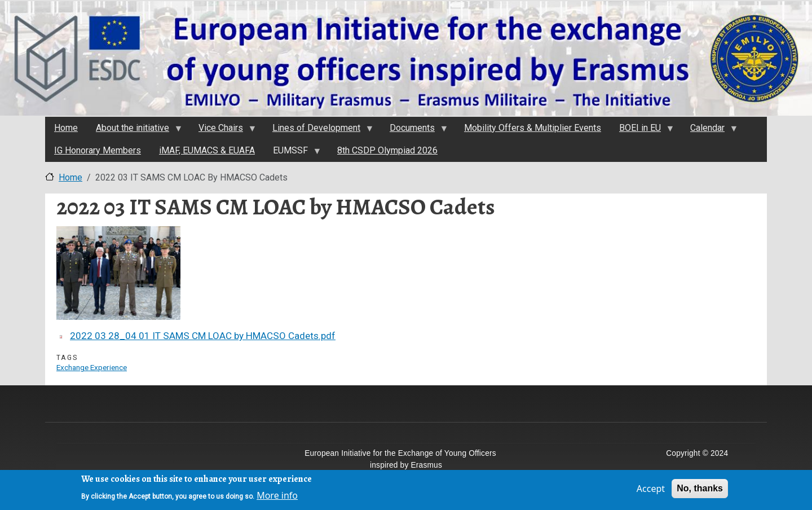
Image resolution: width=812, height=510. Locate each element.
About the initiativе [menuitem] (134, 131)
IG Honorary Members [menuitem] (98, 150)
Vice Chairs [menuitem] (222, 131)
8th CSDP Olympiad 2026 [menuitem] (387, 150)
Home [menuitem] (66, 128)
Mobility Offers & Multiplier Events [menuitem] (533, 128)
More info (277, 498)
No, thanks (700, 491)
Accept (651, 491)
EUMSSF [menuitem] (292, 153)
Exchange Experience (92, 367)
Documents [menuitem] (414, 131)
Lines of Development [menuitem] (318, 131)
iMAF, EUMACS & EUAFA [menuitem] (207, 150)
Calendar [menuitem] (709, 131)
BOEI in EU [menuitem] (642, 131)
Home (70, 177)
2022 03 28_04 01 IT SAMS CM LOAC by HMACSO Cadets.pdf (203, 336)
